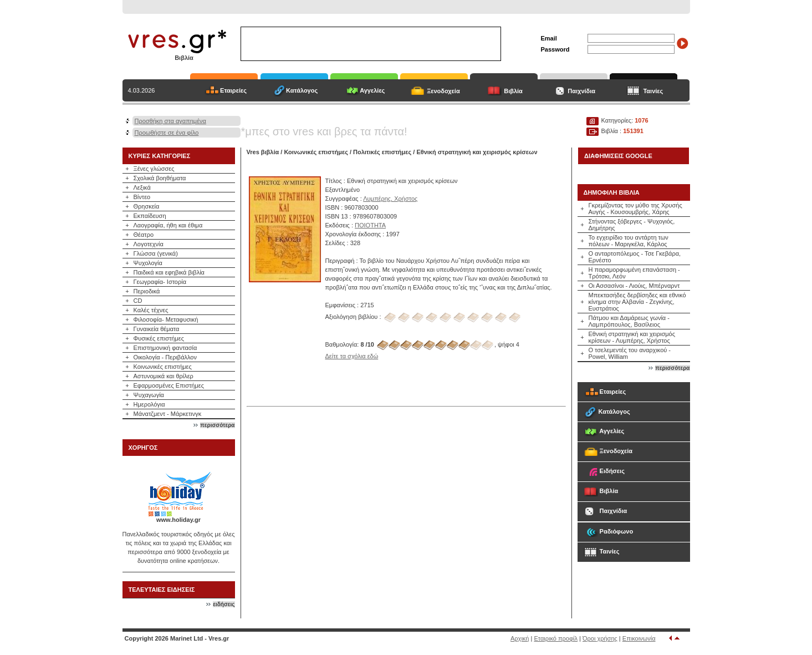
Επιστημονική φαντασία (165, 348)
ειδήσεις (224, 604)
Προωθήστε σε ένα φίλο (167, 133)
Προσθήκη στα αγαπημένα (170, 121)
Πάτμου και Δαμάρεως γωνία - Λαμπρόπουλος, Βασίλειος (629, 321)
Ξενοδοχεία (443, 91)
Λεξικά (142, 187)
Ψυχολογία (148, 263)
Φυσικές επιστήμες (159, 338)
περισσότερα (217, 425)
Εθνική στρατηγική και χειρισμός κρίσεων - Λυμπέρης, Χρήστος (632, 337)
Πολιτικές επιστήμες (382, 152)
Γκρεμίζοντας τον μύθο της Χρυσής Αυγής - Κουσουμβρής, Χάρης (635, 209)
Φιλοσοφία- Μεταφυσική (166, 319)
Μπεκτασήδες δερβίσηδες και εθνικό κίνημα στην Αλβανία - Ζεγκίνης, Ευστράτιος (637, 302)
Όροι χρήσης (600, 638)
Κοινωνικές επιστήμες (163, 367)
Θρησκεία (147, 206)
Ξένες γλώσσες (154, 169)
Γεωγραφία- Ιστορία (160, 282)
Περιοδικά (147, 291)
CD (138, 301)
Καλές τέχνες (151, 310)
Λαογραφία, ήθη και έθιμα (168, 225)
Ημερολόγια (149, 404)
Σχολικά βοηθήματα (160, 178)
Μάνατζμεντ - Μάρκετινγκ (168, 414)
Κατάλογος (302, 90)
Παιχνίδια (581, 91)
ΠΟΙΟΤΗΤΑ (370, 225)
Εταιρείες (233, 90)
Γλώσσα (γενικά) (156, 253)
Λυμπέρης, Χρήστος (390, 199)
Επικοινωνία (639, 638)
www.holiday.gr (178, 520)
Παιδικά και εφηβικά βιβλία (169, 272)
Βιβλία (513, 91)
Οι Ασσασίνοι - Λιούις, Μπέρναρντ (634, 286)
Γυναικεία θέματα (157, 329)
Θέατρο (144, 235)
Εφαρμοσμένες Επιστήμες (169, 385)
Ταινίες (653, 91)
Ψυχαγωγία (149, 395)
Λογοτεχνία (149, 244)
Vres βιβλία (263, 152)
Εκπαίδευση (150, 216)
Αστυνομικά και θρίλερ (164, 376)
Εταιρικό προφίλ (556, 638)
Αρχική (520, 638)
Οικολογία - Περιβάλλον (165, 357)
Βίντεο (142, 197)
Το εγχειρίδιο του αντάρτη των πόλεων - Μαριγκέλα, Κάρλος (629, 241)
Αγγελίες (372, 90)
